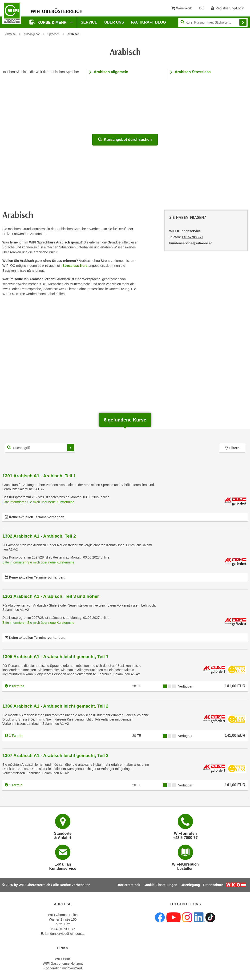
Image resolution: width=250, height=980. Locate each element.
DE (203, 9)
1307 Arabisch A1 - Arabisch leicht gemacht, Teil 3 (55, 755)
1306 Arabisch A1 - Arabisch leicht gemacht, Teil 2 (55, 706)
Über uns (114, 22)
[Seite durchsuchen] (213, 22)
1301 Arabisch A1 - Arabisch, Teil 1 (39, 476)
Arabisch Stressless (193, 72)
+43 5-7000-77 (192, 237)
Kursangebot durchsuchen (125, 140)
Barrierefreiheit (129, 885)
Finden (243, 22)
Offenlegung (190, 885)
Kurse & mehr (48, 22)
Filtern (232, 448)
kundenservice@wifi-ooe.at (65, 934)
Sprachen (53, 34)
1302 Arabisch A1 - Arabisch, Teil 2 (39, 536)
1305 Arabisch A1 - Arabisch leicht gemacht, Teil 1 (55, 657)
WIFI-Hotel (63, 959)
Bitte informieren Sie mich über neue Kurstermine (38, 502)
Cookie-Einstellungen (160, 885)
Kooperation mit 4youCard (63, 968)
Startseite (10, 34)
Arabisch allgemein (111, 72)
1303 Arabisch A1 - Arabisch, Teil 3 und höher (51, 596)
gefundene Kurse (125, 420)
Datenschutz (213, 885)
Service (89, 22)
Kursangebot (32, 34)
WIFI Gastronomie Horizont (63, 964)
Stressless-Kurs (75, 266)
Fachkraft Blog (149, 22)
